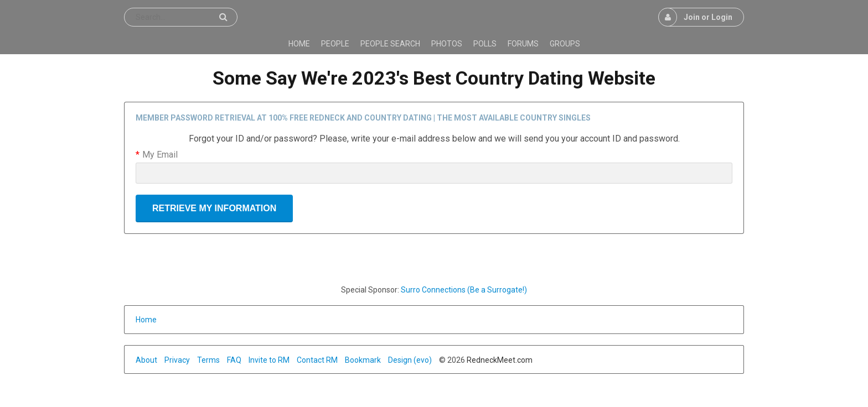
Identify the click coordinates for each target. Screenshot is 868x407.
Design (400, 360)
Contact (311, 360)
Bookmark (363, 360)
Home (146, 320)
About (146, 360)
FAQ (234, 360)
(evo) (423, 360)
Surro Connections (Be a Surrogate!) (464, 290)
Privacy (177, 360)
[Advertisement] (434, 259)
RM (284, 360)
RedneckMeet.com (500, 360)
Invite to (263, 360)
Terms (208, 360)
